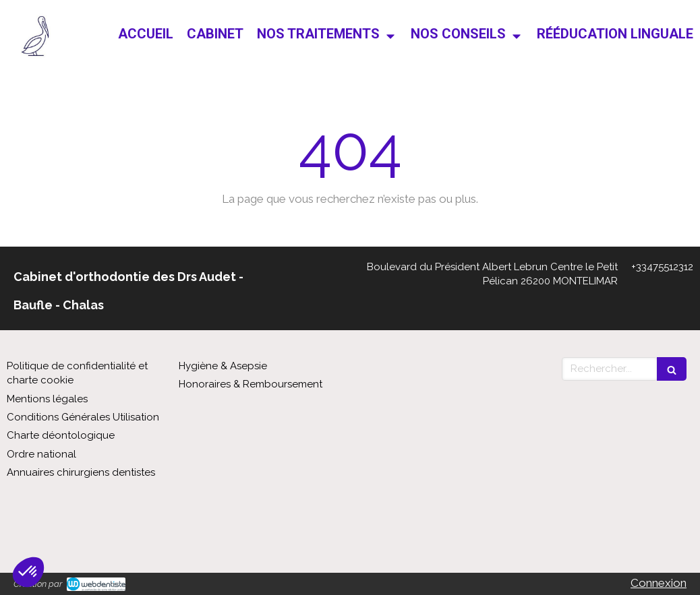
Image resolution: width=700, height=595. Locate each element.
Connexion (659, 583)
